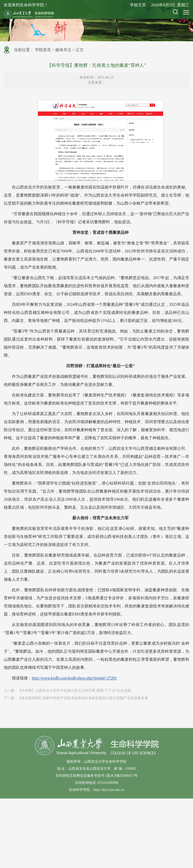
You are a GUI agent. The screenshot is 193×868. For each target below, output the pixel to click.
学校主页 (138, 5)
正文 (80, 50)
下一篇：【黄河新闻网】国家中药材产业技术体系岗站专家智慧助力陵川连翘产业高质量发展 (76, 701)
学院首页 (43, 50)
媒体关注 (63, 50)
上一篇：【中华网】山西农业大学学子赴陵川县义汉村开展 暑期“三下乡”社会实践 (67, 694)
